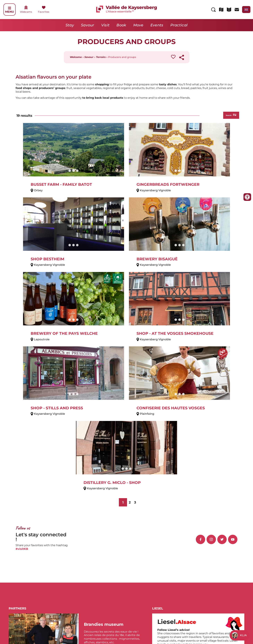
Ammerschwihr (92, 546)
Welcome (76, 57)
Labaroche (134, 546)
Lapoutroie (135, 550)
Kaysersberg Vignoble (96, 557)
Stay (70, 25)
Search (228, 115)
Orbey (131, 557)
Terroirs (101, 57)
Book (121, 25)
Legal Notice (224, 630)
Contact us (157, 630)
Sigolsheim (135, 561)
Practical (179, 25)
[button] (95, 492)
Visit (105, 25)
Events (157, 25)
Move (138, 25)
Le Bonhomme (138, 554)
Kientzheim (89, 561)
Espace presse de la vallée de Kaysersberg (190, 630)
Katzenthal (89, 554)
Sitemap (239, 630)
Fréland (86, 550)
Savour (88, 25)
